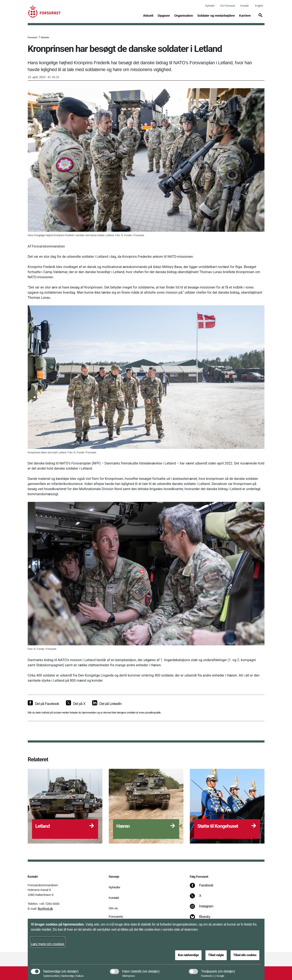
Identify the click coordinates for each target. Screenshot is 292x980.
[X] (200, 898)
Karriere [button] (245, 15)
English (259, 6)
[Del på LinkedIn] (107, 704)
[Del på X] (76, 704)
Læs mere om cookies (48, 944)
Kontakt (245, 6)
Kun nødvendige (188, 955)
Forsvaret (33, 37)
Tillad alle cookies (245, 955)
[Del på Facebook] (43, 704)
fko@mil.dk (45, 909)
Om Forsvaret (228, 6)
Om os (113, 908)
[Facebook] (204, 888)
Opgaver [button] (164, 15)
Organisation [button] (184, 15)
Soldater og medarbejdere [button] (216, 15)
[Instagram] (204, 908)
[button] (260, 17)
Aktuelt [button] (148, 15)
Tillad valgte (216, 955)
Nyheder (210, 6)
